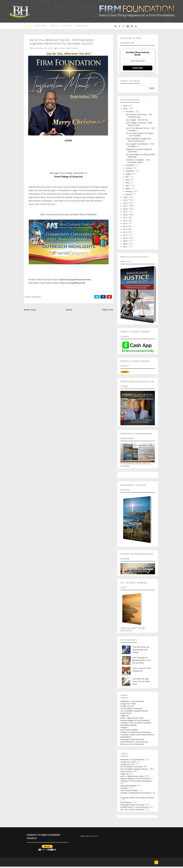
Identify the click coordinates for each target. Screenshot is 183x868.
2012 (125, 234)
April (127, 187)
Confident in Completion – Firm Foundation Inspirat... (138, 162)
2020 (125, 210)
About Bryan (40, 26)
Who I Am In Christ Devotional (132, 746)
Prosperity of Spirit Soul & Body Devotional (137, 736)
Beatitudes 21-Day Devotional (132, 703)
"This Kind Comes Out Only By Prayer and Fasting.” (141, 651)
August (128, 175)
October (129, 169)
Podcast (54, 26)
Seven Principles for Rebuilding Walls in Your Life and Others (141, 662)
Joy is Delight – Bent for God (137, 121)
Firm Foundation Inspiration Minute (134, 712)
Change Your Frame (128, 705)
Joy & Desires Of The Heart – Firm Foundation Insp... (139, 117)
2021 (125, 207)
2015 (125, 225)
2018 (125, 216)
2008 (125, 245)
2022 (125, 204)
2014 (125, 228)
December (130, 113)
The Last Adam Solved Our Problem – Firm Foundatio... (140, 136)
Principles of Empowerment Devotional (136, 734)
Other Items (67, 26)
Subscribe (138, 69)
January (129, 196)
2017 (125, 219)
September (130, 172)
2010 (125, 239)
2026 (125, 107)
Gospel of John (126, 715)
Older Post (108, 311)
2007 (125, 248)
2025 (125, 110)
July (127, 178)
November (130, 166)
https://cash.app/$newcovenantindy (75, 281)
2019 (125, 213)
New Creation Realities (129, 731)
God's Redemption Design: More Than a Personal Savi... (138, 141)
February (129, 193)
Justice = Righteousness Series (132, 719)
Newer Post (30, 311)
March (128, 190)
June (127, 181)
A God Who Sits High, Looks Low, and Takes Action (141, 683)
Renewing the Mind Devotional (132, 741)
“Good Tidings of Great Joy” (68, 178)
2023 (125, 201)
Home (27, 26)
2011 (125, 236)
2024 (125, 199)
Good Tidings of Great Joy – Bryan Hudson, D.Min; (139, 125)
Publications (83, 26)
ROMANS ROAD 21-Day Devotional (134, 743)
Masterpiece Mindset (129, 727)
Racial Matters (126, 738)
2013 (125, 231)
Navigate (124, 729)
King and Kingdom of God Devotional (135, 722)
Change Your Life (127, 707)
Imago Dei (124, 717)
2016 (125, 222)
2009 (125, 242)
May (127, 184)
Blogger (100, 838)
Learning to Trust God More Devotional (136, 724)
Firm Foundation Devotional (131, 710)
